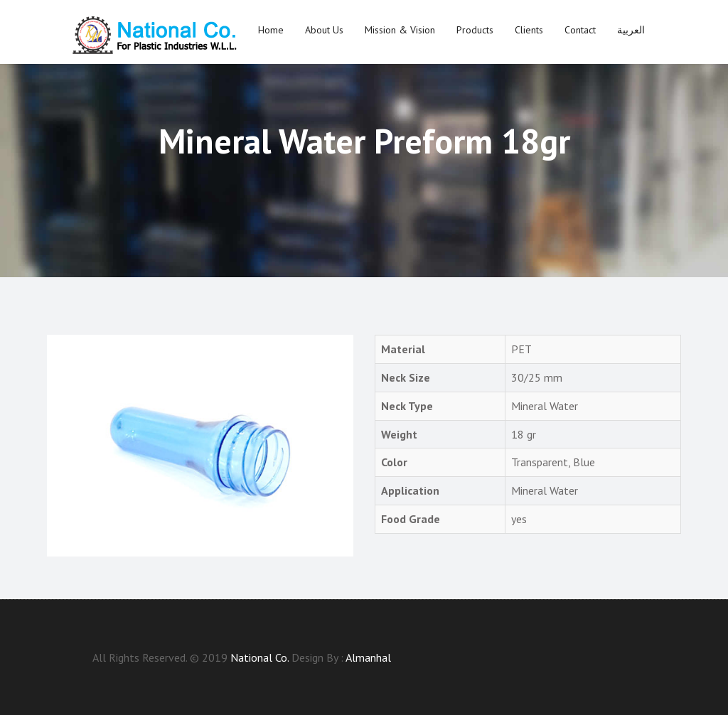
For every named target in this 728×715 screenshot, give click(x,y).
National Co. (259, 657)
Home (271, 30)
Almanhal (368, 657)
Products (475, 30)
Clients (529, 30)
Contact (580, 30)
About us (324, 30)
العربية (631, 30)
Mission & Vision (400, 30)
